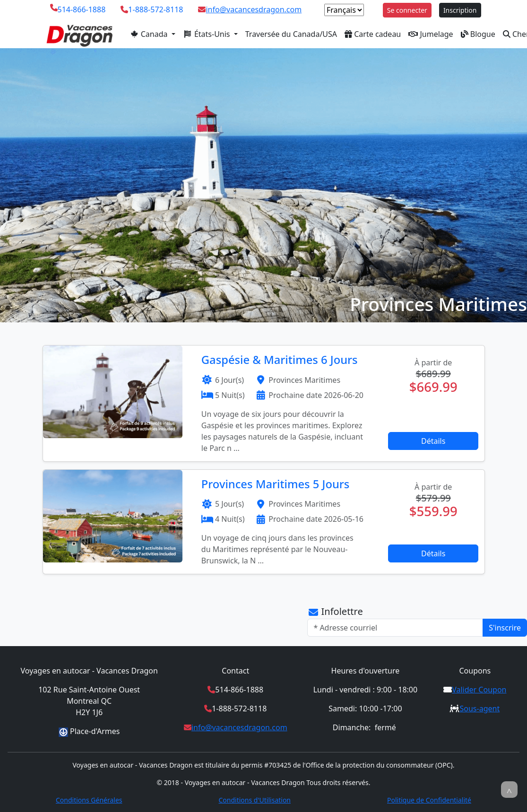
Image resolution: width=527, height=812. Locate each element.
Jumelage (431, 34)
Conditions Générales (89, 800)
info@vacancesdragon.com (254, 9)
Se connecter (407, 10)
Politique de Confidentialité (429, 800)
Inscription (460, 10)
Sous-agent (479, 708)
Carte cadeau (373, 34)
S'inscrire (505, 628)
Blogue (478, 34)
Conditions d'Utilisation (255, 800)
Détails (433, 441)
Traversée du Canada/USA (291, 34)
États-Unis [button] (207, 34)
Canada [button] (150, 34)
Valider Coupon (479, 690)
